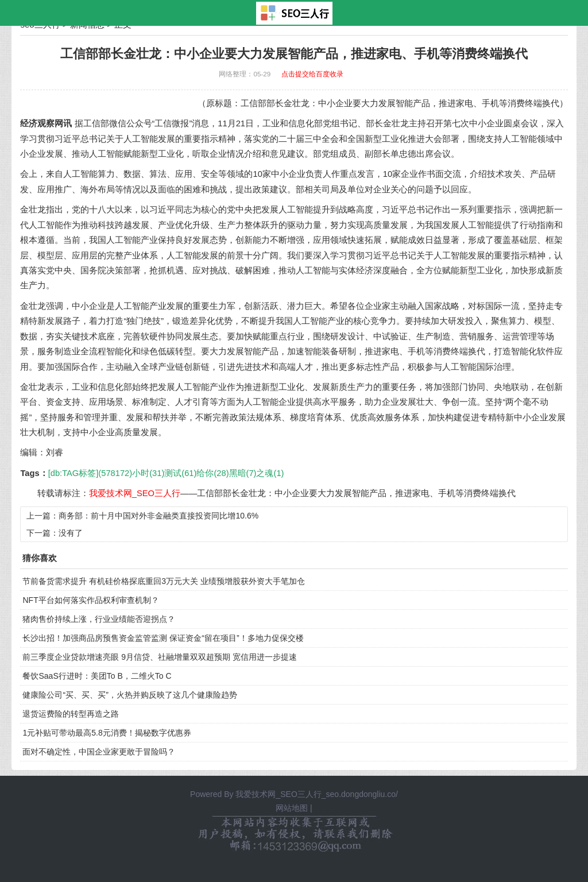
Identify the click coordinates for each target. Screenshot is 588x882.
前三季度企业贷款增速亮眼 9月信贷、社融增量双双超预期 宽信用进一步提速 (160, 657)
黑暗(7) (243, 473)
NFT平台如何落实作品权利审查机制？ (90, 600)
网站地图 (292, 808)
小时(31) (148, 473)
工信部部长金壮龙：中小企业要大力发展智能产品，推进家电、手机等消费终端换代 (356, 493)
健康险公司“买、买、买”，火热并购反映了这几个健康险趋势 (129, 695)
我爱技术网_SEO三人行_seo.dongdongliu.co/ (316, 794)
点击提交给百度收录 (312, 74)
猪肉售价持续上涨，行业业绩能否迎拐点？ (99, 619)
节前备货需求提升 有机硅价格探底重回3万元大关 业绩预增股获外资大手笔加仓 (164, 581)
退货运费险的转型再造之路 (71, 714)
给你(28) (212, 473)
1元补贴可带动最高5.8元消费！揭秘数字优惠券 (107, 733)
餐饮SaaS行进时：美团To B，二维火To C (97, 676)
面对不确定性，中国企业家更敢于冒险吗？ (99, 752)
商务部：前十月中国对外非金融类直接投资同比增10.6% (158, 516)
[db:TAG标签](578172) (90, 473)
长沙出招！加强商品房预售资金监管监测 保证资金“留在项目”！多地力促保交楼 (163, 638)
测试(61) (180, 473)
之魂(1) (270, 473)
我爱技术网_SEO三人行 (135, 493)
